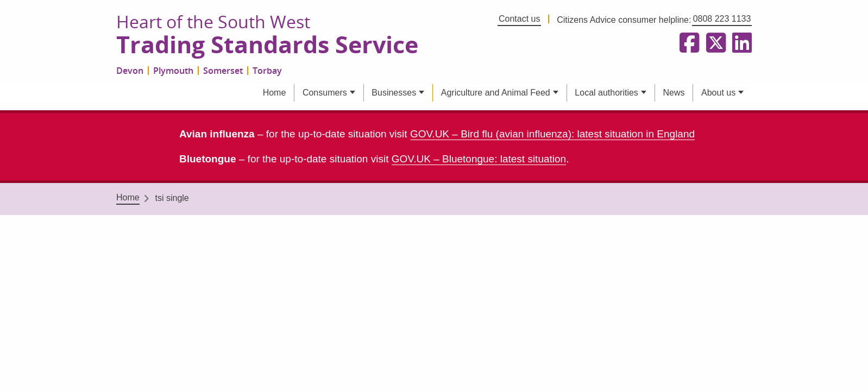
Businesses (394, 93)
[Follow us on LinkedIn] (740, 44)
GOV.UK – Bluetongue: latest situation (479, 159)
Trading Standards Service (267, 45)
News (674, 93)
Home (275, 93)
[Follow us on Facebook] (687, 44)
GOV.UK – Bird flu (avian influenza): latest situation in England (552, 134)
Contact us (519, 19)
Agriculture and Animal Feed (496, 93)
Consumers (325, 93)
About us (718, 93)
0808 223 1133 (722, 19)
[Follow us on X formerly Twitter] (714, 44)
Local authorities (606, 93)
